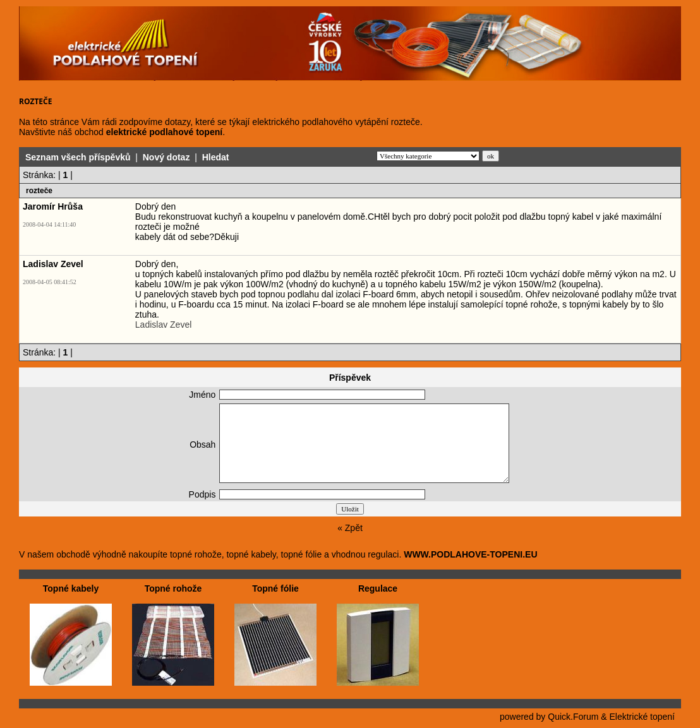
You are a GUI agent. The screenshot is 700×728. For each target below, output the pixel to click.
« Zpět (350, 528)
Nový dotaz (166, 157)
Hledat (216, 157)
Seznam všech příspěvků (78, 157)
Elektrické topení (643, 717)
